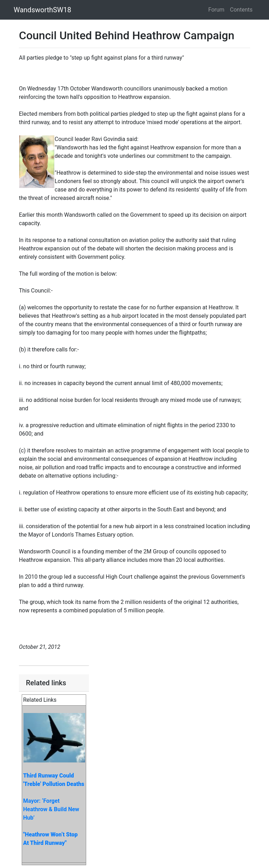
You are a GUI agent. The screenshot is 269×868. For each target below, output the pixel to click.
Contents (241, 10)
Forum (216, 10)
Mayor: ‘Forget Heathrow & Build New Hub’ (51, 809)
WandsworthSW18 (42, 10)
